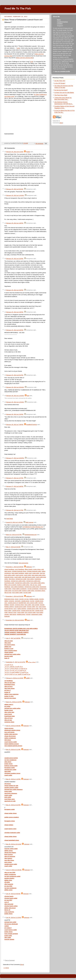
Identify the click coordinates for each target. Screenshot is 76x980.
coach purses (19, 575)
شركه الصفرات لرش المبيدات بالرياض (15, 670)
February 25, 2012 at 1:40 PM (15, 223)
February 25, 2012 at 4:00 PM (15, 290)
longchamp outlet (9, 583)
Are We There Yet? (60, 81)
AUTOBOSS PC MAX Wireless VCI (33, 527)
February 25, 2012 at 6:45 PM (15, 330)
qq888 (28, 678)
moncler (21, 599)
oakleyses (29, 567)
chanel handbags (9, 569)
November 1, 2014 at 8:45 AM (15, 567)
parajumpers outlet (37, 614)
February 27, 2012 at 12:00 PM (15, 458)
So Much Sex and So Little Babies (64, 93)
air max (26, 599)
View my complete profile (62, 71)
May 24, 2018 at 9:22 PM (13, 805)
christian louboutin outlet (34, 571)
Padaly (28, 152)
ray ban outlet (27, 593)
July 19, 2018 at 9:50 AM (13, 894)
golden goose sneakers (12, 817)
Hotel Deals (9, 519)
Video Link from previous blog (25, 58)
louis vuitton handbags (17, 587)
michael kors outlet (21, 579)
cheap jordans (9, 825)
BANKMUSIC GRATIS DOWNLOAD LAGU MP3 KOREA (21, 629)
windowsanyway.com (31, 535)
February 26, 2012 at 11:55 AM (15, 402)
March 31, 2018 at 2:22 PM (14, 702)
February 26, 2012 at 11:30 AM (15, 396)
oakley (6, 601)
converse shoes (19, 605)
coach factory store (10, 829)
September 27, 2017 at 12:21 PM (16, 662)
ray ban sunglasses (33, 589)
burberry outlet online (23, 585)
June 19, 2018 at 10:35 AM (14, 870)
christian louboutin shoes (19, 571)
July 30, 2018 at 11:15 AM (14, 918)
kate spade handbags (18, 573)
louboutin (7, 616)
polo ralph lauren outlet (28, 577)
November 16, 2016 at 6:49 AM (15, 620)
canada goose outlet (20, 607)
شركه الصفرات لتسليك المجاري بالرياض (16, 669)
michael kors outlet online (18, 581)
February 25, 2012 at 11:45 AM (15, 195)
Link (18, 48)
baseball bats (22, 603)
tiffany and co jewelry (10, 585)
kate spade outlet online (38, 575)
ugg (37, 607)
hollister (7, 605)
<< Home (6, 968)
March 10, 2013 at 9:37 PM (14, 535)
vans (6, 603)
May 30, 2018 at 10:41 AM (14, 844)
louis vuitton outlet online (37, 583)
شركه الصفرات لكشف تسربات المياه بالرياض (17, 674)
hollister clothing (9, 607)
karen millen (8, 611)
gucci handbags (20, 569)
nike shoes (12, 579)
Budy (28, 620)
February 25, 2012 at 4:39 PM (15, 312)
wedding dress (21, 614)
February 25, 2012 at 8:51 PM (15, 375)
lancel (17, 599)
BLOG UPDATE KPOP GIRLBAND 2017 (17, 631)
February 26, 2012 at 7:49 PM (15, 425)
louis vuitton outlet (10, 575)
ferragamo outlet (10, 809)
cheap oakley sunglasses (19, 589)
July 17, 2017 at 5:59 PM (13, 638)
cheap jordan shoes (10, 813)
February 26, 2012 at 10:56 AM (15, 387)
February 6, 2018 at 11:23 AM (15, 678)
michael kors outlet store (33, 581)
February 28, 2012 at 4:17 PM (15, 510)
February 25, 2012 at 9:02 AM (15, 189)
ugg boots (18, 601)
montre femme (9, 609)
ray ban (32, 601)
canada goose (25, 601)
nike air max (33, 585)
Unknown (27, 702)
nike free (42, 573)
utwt (28, 396)
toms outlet (28, 605)
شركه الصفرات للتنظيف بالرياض (14, 667)
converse (11, 601)
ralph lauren (13, 614)
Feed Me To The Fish (18, 8)
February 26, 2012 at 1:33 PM (15, 414)
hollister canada (34, 599)
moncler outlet (31, 607)
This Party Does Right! (61, 95)
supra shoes (42, 607)
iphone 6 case (12, 613)
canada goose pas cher (28, 611)
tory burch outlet (17, 591)
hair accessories (23, 563)
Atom (22, 965)
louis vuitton (30, 579)
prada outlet (36, 573)
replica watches (22, 609)
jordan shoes (37, 569)
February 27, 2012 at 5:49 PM (15, 486)
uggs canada (35, 605)
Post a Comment (10, 960)
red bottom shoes (40, 591)
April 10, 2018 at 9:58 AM (13, 726)
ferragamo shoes (10, 821)
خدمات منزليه (32, 662)
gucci (15, 609)
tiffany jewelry (29, 569)
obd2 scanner (29, 522)
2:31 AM (26, 143)
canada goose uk (13, 603)
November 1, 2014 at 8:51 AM (15, 596)
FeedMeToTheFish (31, 425)
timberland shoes (9, 599)
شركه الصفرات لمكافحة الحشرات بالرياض (16, 672)
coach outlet (27, 575)
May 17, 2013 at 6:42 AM (13, 547)
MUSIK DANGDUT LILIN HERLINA (16, 634)
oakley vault (28, 573)
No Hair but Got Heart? (61, 90)
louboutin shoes (9, 577)
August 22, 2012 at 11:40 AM (14, 522)
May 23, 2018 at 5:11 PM (13, 750)
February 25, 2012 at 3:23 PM (15, 259)
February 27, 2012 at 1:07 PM (15, 478)
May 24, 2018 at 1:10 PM (13, 779)
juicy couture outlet (32, 603)
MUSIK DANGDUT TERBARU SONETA (17, 632)
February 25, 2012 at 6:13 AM (15, 152)
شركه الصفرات (9, 665)
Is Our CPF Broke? (60, 83)
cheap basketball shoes (12, 840)
